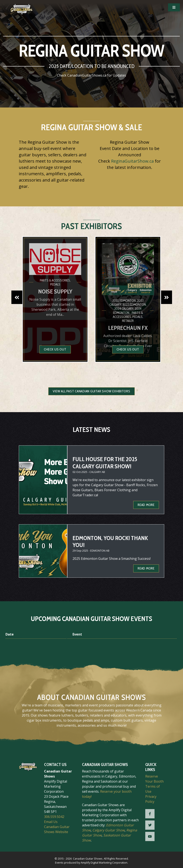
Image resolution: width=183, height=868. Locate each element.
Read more (146, 505)
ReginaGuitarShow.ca (132, 161)
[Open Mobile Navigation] (174, 7)
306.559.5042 (54, 817)
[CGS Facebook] (150, 814)
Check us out (55, 349)
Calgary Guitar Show (108, 830)
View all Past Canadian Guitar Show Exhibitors (91, 391)
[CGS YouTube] (150, 836)
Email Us (51, 822)
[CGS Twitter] (150, 825)
